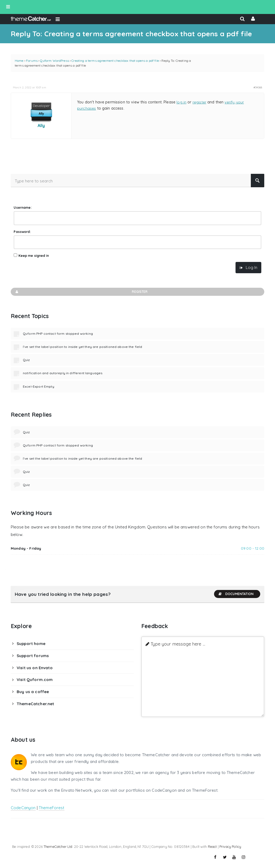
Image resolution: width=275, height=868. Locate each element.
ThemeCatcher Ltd (58, 847)
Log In (252, 267)
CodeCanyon (23, 808)
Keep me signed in (34, 256)
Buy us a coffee (33, 692)
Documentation (236, 594)
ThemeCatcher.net (35, 704)
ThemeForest (52, 808)
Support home (31, 644)
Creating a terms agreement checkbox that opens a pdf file (115, 61)
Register (81, 292)
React (212, 847)
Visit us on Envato (35, 668)
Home (19, 61)
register (199, 102)
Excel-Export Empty (39, 386)
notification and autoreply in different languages (63, 373)
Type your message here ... (178, 644)
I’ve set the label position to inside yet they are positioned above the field (83, 347)
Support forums (33, 656)
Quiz (26, 360)
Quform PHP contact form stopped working (58, 334)
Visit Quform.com (35, 680)
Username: (23, 208)
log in (181, 102)
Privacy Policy (230, 847)
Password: (22, 232)
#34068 (258, 87)
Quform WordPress (54, 61)
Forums (32, 61)
